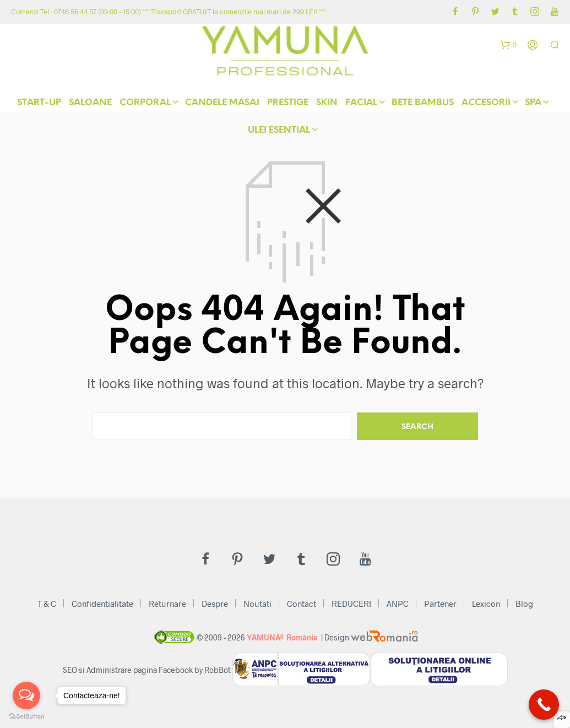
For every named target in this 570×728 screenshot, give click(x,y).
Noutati (257, 604)
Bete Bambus (423, 104)
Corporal (145, 104)
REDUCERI (351, 604)
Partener (440, 604)
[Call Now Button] (544, 705)
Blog (524, 604)
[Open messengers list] (26, 696)
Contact (302, 604)
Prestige (288, 104)
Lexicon (486, 604)
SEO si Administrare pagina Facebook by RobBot (147, 670)
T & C (47, 604)
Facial (361, 104)
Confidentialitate (102, 604)
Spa (533, 104)
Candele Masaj (222, 104)
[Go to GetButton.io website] (26, 717)
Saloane (90, 104)
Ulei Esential (279, 132)
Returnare (167, 604)
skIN (327, 104)
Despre (215, 604)
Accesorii (486, 104)
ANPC (398, 604)
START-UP (39, 104)
